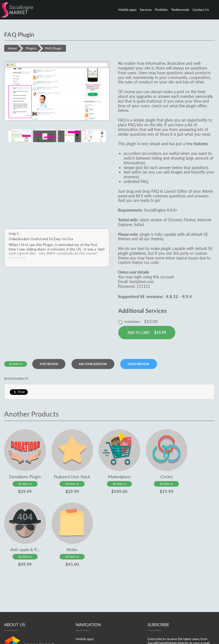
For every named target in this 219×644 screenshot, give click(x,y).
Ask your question (98, 364)
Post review (51, 364)
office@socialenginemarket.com (37, 626)
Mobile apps (127, 10)
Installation (138, 321)
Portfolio (161, 10)
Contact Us (201, 10)
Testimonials (180, 10)
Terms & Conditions (142, 641)
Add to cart (147, 333)
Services (146, 10)
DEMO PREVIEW (146, 364)
